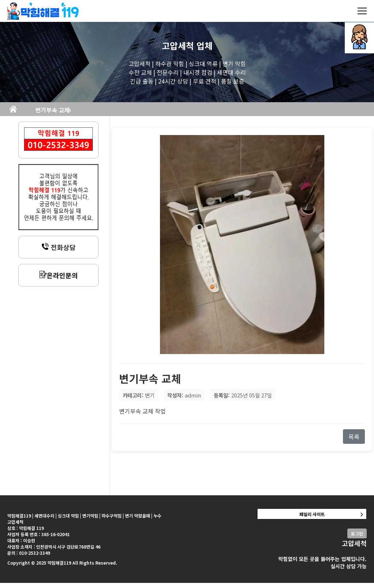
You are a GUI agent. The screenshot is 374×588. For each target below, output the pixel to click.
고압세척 (178, 45)
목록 (354, 442)
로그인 (357, 539)
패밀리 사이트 (312, 519)
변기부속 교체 (121, 112)
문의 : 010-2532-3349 (29, 558)
